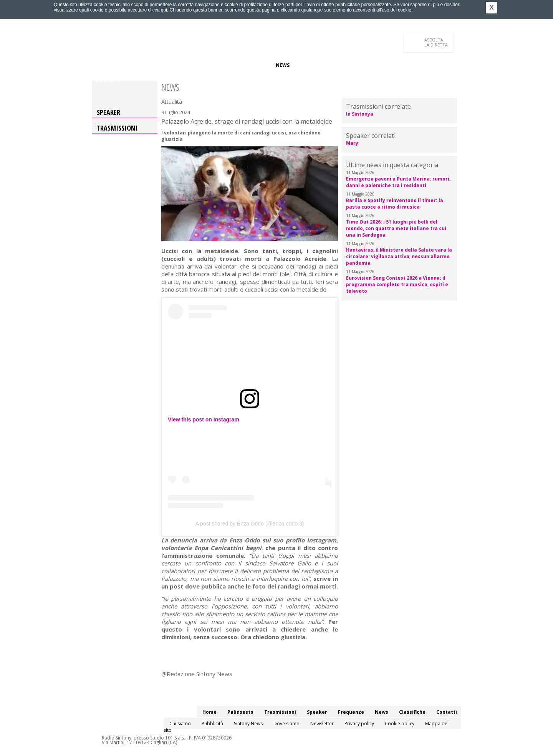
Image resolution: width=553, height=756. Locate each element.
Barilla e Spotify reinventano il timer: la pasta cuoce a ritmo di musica (395, 204)
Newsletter (322, 724)
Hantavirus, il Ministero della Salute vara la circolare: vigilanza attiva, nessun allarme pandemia (399, 256)
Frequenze (256, 65)
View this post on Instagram (204, 419)
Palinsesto (130, 65)
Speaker (225, 65)
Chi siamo (180, 724)
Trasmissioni (117, 128)
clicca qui (157, 10)
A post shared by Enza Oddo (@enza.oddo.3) (250, 524)
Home (102, 65)
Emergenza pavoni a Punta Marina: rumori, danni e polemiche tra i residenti (398, 182)
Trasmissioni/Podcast (180, 65)
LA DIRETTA (436, 42)
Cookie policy (400, 724)
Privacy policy (359, 724)
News (283, 65)
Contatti (108, 80)
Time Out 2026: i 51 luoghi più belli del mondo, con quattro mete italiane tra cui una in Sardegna (396, 228)
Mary (352, 143)
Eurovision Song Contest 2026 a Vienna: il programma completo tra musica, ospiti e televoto (397, 284)
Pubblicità (212, 724)
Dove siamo (286, 724)
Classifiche (310, 65)
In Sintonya (360, 114)
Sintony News (248, 724)
